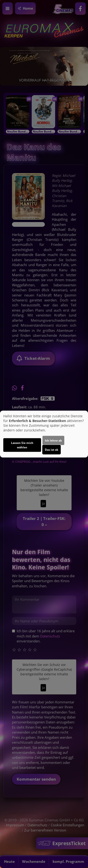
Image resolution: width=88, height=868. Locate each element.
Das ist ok (52, 449)
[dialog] (44, 434)
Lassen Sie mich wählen (22, 445)
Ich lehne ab (53, 440)
